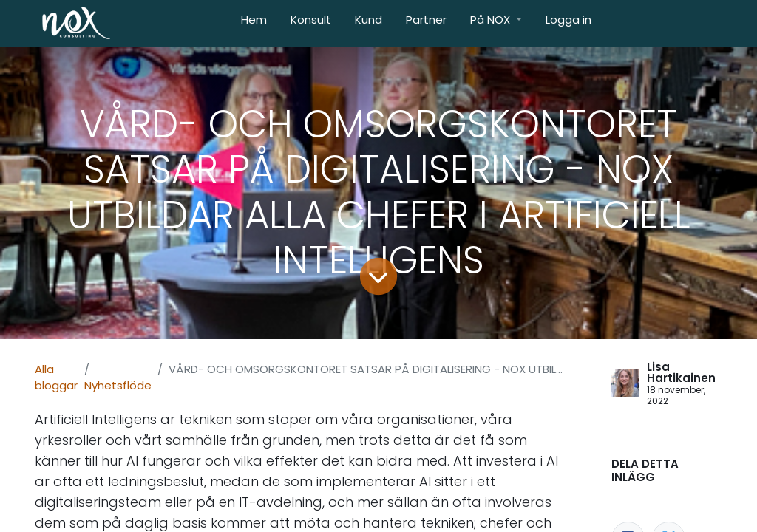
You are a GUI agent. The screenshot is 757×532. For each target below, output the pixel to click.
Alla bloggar (56, 378)
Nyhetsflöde (118, 385)
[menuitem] (254, 23)
